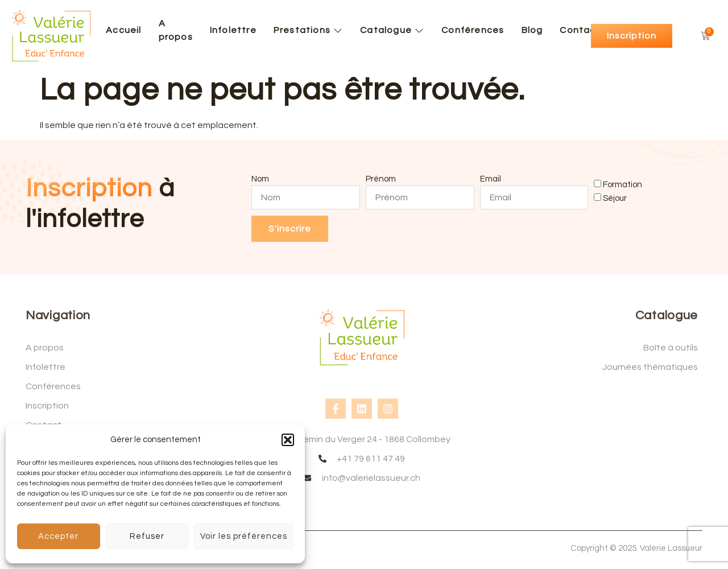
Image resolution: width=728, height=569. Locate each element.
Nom (260, 179)
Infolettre (233, 30)
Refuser (147, 536)
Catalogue (392, 30)
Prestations (308, 30)
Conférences (473, 30)
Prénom (381, 179)
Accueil (123, 30)
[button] (288, 440)
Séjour (615, 198)
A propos (176, 30)
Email (491, 179)
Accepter (58, 536)
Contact (580, 30)
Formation (622, 184)
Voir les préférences (244, 536)
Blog (532, 30)
